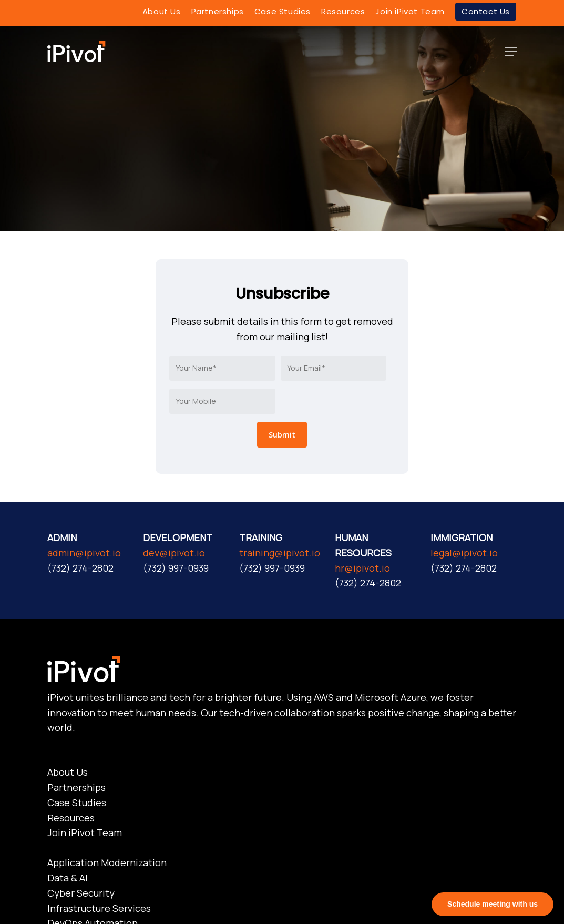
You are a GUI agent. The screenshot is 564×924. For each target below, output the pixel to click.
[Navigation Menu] (511, 52)
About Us (68, 772)
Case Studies (77, 803)
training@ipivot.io (280, 553)
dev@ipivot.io (174, 553)
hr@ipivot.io (362, 568)
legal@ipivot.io (464, 553)
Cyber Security (81, 893)
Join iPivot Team (85, 832)
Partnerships (76, 787)
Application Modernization (107, 862)
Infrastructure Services (99, 908)
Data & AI (68, 878)
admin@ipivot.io (84, 553)
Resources (71, 818)
